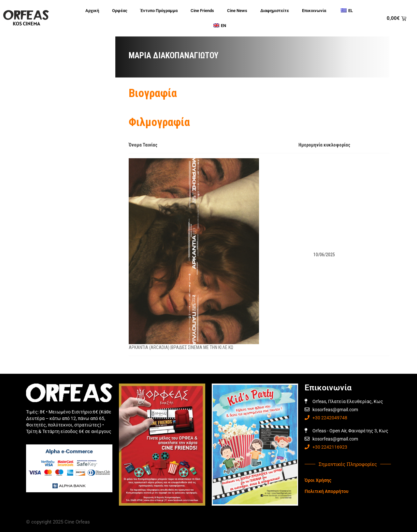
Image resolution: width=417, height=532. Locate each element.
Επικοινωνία (314, 11)
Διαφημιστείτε (275, 11)
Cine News (237, 11)
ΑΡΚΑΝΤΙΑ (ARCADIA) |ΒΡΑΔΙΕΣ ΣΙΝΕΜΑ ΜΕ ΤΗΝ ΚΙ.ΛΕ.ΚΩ (181, 347)
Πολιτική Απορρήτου (327, 491)
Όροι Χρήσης (318, 480)
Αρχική (92, 11)
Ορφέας (120, 11)
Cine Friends (202, 11)
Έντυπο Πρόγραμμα (159, 11)
